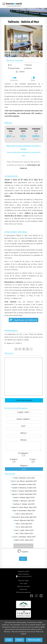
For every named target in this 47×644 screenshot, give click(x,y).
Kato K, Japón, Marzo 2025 (24, 530)
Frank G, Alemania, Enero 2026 (24, 478)
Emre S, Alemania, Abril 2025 (24, 520)
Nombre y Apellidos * (24, 419)
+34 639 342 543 (26, 576)
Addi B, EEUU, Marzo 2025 (24, 540)
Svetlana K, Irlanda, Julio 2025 (24, 504)
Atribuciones (23, 589)
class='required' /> (23, 455)
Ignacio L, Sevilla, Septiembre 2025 (24, 494)
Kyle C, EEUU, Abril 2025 (24, 524)
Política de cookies (34, 640)
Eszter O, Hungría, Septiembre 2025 (24, 491)
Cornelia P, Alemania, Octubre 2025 (24, 488)
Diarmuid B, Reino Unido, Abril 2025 (24, 517)
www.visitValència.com (29, 241)
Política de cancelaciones (23, 592)
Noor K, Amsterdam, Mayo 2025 (24, 510)
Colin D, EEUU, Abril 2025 (24, 514)
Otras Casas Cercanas (24, 400)
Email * (24, 426)
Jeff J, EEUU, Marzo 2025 (24, 533)
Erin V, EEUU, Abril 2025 (24, 527)
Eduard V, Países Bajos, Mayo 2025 (24, 507)
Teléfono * (23, 433)
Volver (23, 559)
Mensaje (23, 440)
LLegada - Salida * (24, 412)
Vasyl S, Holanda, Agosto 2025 (24, 497)
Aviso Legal (23, 583)
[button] (41, 27)
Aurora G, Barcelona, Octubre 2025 (24, 484)
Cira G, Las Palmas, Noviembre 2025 (24, 481)
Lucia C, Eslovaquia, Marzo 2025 (24, 537)
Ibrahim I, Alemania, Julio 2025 (24, 501)
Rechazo (19, 640)
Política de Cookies (23, 580)
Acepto (9, 640)
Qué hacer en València (23, 320)
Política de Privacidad (23, 586)
